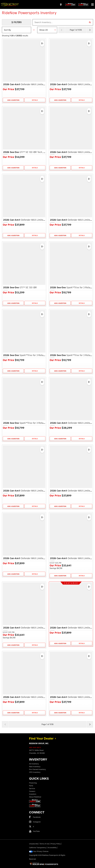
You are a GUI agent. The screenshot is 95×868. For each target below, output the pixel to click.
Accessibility (52, 848)
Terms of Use (44, 844)
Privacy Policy (56, 844)
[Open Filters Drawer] (17, 22)
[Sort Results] (17, 30)
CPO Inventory (35, 772)
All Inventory (34, 764)
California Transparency (38, 848)
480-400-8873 (35, 747)
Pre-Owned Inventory (37, 769)
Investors (33, 794)
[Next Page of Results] (90, 30)
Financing (33, 783)
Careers (32, 791)
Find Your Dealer (43, 738)
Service (32, 788)
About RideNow (35, 797)
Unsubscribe (34, 844)
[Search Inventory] (90, 22)
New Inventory (35, 767)
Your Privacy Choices (39, 851)
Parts (31, 786)
